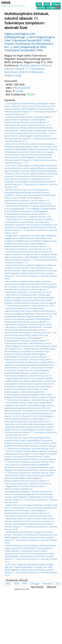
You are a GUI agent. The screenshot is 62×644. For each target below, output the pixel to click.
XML (39, 4)
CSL (58, 584)
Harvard (48, 584)
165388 (19, 91)
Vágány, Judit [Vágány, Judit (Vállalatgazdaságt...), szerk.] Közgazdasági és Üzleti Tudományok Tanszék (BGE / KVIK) (30, 37)
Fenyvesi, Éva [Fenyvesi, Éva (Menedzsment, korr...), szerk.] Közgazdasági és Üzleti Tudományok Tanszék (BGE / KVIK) (29, 47)
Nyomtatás (37, 587)
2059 (32, 94)
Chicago (35, 584)
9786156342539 (21, 88)
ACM (16, 584)
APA (25, 584)
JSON (47, 4)
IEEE (8, 584)
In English (53, 8)
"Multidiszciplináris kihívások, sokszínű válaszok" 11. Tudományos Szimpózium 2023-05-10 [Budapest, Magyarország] (28, 70)
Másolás (52, 587)
